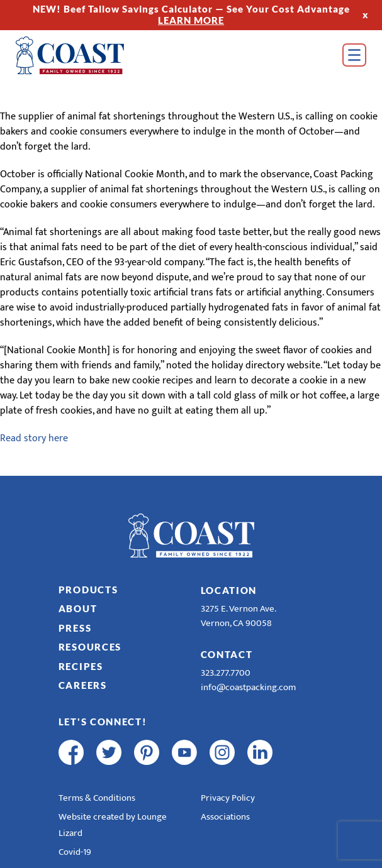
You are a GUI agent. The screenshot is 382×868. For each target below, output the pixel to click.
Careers (83, 685)
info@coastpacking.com (248, 687)
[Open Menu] (354, 55)
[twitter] (109, 752)
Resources (90, 647)
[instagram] (222, 752)
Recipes (81, 666)
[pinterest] (147, 752)
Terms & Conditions (97, 798)
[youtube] (184, 752)
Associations (225, 817)
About (78, 608)
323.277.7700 (226, 673)
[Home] (88, 55)
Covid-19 (75, 852)
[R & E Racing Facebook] (298, 752)
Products (88, 590)
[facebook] (71, 752)
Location (229, 590)
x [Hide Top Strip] (366, 14)
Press (75, 628)
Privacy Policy (228, 798)
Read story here (34, 438)
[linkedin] (260, 752)
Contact (227, 654)
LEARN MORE (191, 20)
